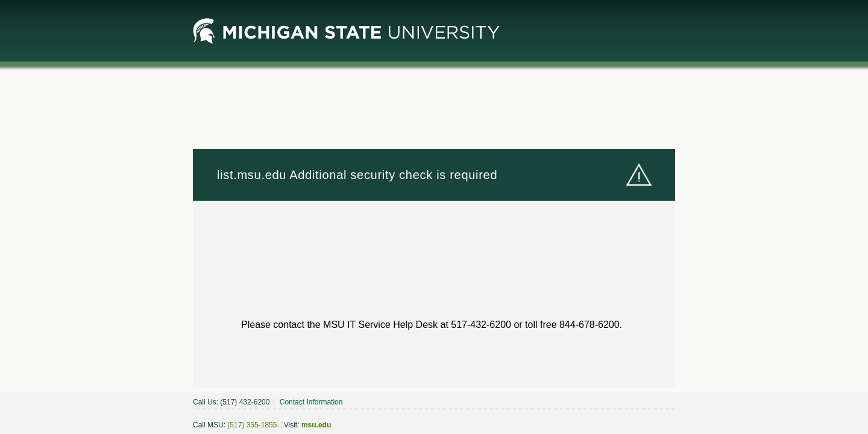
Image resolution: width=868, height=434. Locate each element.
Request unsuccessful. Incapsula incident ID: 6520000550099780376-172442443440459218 (434, 217)
